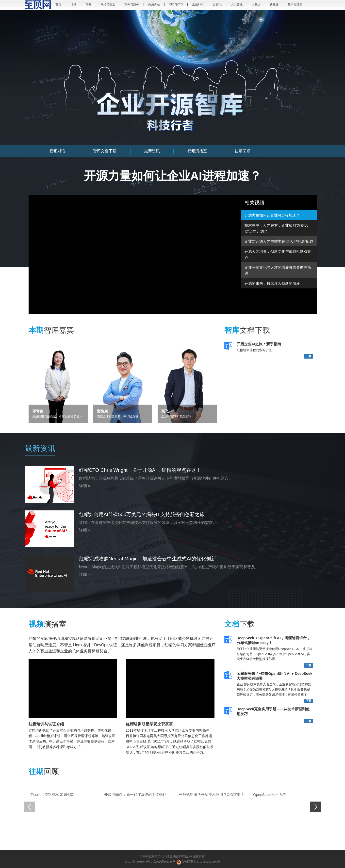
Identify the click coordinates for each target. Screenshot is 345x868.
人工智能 (237, 4)
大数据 (256, 4)
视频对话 (57, 151)
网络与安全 (108, 4)
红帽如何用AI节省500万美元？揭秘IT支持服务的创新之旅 (142, 514)
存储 (88, 4)
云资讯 (217, 4)
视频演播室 (197, 151)
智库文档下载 (105, 151)
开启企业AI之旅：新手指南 (259, 344)
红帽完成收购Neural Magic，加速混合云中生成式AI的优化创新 (148, 559)
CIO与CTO (176, 4)
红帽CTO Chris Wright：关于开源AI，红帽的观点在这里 (140, 470)
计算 (73, 4)
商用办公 (154, 4)
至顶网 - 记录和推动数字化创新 (38, 5)
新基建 (274, 4)
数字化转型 (295, 4)
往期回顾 (243, 151)
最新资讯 (152, 151)
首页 (58, 4)
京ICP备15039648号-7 (139, 862)
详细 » (85, 486)
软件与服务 (132, 4)
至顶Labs (198, 4)
